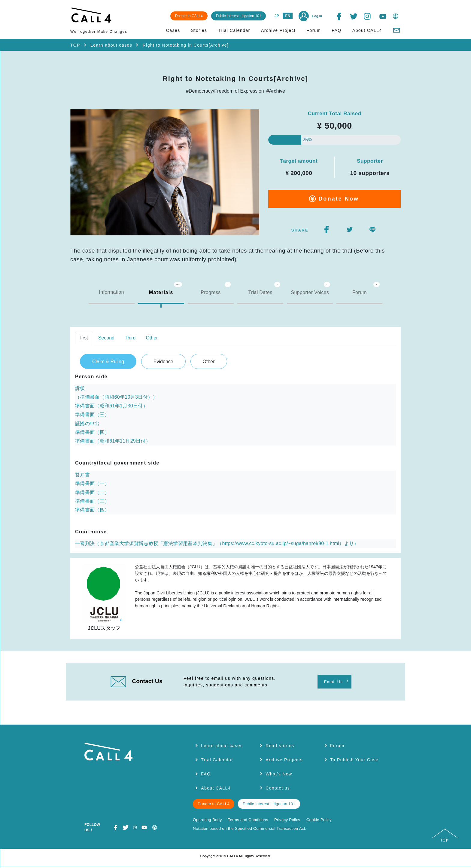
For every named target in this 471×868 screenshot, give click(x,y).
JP (276, 16)
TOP (75, 45)
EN (287, 16)
